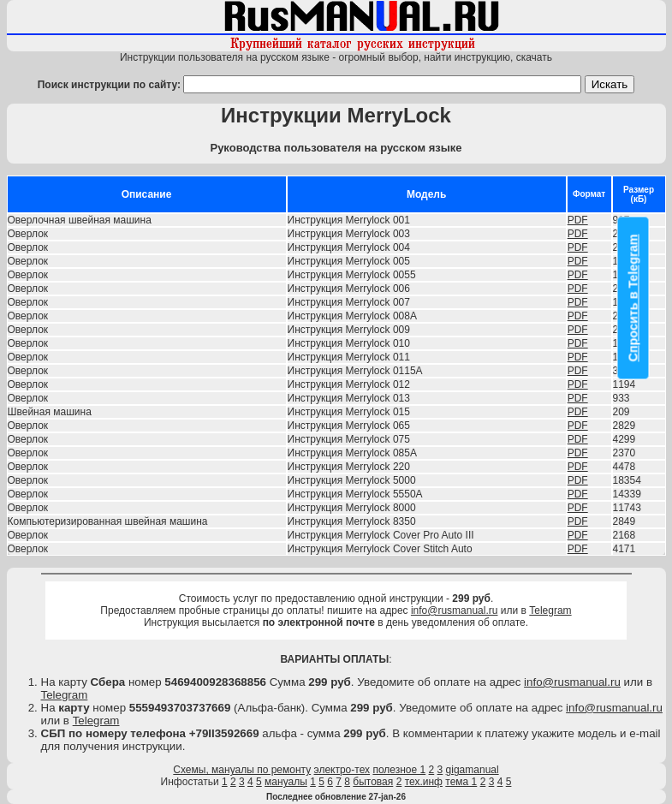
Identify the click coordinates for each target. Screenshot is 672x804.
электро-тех (342, 770)
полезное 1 (399, 770)
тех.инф (424, 782)
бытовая (373, 782)
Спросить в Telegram (633, 298)
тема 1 (461, 782)
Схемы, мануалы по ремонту (242, 770)
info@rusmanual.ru (455, 610)
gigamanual (473, 770)
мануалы (286, 782)
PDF (578, 220)
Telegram (550, 610)
